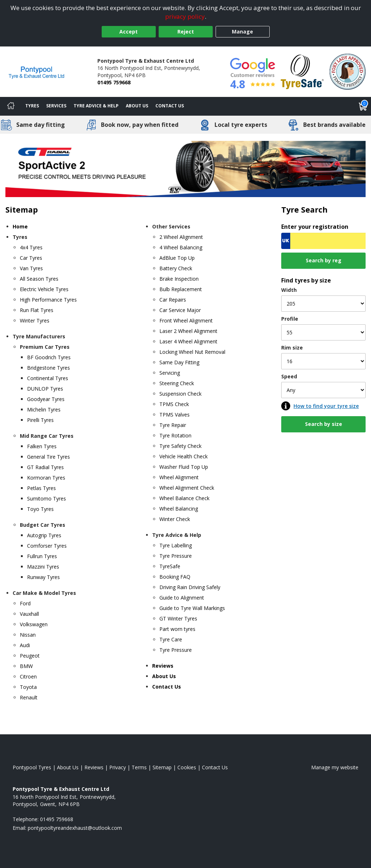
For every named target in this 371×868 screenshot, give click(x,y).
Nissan (28, 635)
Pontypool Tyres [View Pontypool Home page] (32, 767)
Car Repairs (173, 300)
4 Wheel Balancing (181, 247)
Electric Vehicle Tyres (44, 289)
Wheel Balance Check (184, 498)
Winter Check (175, 519)
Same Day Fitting (179, 362)
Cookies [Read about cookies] (187, 767)
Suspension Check (180, 394)
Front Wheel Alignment (186, 321)
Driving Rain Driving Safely (190, 587)
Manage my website (335, 767)
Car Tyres (31, 258)
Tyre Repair (173, 425)
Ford (25, 603)
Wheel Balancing (179, 509)
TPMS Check (174, 404)
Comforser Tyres (47, 546)
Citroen (28, 676)
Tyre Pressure (176, 556)
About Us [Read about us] (68, 767)
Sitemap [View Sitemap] (162, 767)
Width (289, 290)
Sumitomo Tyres (47, 498)
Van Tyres (31, 268)
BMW (26, 666)
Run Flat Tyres (37, 310)
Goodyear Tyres (46, 399)
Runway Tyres (43, 577)
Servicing (170, 373)
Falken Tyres (42, 446)
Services (56, 106)
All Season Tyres (39, 279)
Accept (129, 32)
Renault (29, 697)
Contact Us (167, 687)
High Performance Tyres (48, 300)
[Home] (11, 106)
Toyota (28, 687)
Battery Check (176, 268)
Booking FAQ (175, 577)
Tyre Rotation (175, 435)
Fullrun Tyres (42, 556)
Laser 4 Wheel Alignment (188, 341)
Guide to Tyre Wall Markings (192, 608)
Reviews (163, 666)
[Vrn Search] (323, 241)
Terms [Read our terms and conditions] (139, 767)
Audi (25, 645)
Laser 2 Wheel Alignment (188, 331)
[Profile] (323, 332)
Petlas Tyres (41, 488)
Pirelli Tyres (40, 420)
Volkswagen (34, 624)
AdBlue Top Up (177, 258)
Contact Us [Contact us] (170, 106)
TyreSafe (170, 566)
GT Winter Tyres (178, 618)
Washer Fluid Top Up (184, 467)
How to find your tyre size (326, 406)
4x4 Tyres (31, 247)
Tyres (32, 106)
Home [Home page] (20, 226)
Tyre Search (304, 210)
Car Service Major (180, 310)
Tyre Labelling (176, 545)
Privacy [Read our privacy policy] (118, 767)
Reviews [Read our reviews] (94, 767)
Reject (186, 32)
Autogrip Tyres (44, 535)
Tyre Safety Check (180, 446)
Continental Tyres (48, 378)
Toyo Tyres (40, 509)
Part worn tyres (177, 629)
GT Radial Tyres (45, 467)
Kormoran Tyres (46, 478)
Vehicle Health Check (184, 456)
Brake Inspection (179, 279)
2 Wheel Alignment (181, 237)
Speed (289, 376)
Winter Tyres (35, 321)
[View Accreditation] (302, 71)
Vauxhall (29, 614)
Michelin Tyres (44, 409)
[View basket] (363, 106)
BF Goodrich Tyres (49, 357)
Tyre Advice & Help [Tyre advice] (96, 106)
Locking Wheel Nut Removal (192, 352)
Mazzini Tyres (43, 567)
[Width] (323, 304)
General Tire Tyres (48, 457)
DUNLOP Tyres (45, 389)
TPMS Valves (175, 415)
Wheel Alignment (179, 477)
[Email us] (75, 828)
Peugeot (30, 656)
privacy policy (185, 16)
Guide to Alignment (182, 598)
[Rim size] (323, 361)
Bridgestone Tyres (48, 368)
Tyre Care (171, 639)
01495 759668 (114, 82)
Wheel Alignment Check (187, 488)
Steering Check (177, 383)
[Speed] (323, 390)
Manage (242, 32)
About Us (137, 106)
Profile (290, 319)
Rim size (292, 348)
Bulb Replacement (181, 289)
